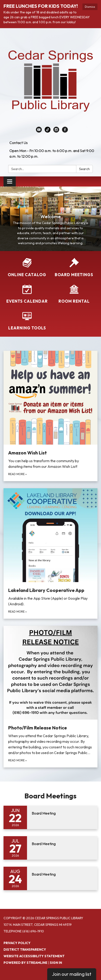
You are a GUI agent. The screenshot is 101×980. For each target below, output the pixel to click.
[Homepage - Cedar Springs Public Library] (50, 80)
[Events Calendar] (27, 294)
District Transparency (25, 949)
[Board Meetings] (74, 268)
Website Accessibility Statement (34, 956)
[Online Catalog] (27, 268)
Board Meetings (50, 796)
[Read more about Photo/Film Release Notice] (50, 697)
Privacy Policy (17, 943)
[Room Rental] (74, 294)
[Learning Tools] (27, 321)
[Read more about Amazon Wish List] (50, 416)
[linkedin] (48, 131)
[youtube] (39, 131)
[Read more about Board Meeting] (50, 817)
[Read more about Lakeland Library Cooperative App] (50, 553)
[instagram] (56, 131)
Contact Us (19, 143)
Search (84, 169)
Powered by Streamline (25, 963)
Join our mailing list (72, 974)
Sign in (56, 963)
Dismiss (90, 7)
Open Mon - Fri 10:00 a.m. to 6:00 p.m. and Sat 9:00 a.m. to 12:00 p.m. (52, 153)
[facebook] (65, 131)
